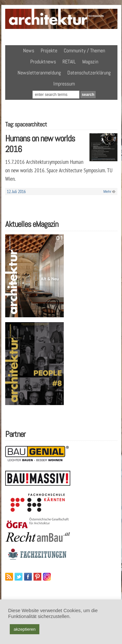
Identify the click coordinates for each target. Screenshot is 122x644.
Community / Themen (84, 51)
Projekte (49, 51)
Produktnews (43, 62)
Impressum (64, 84)
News (29, 51)
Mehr (107, 191)
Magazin (90, 62)
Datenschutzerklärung (89, 73)
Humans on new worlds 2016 (40, 144)
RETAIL (69, 62)
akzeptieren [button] (25, 629)
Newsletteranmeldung (39, 73)
